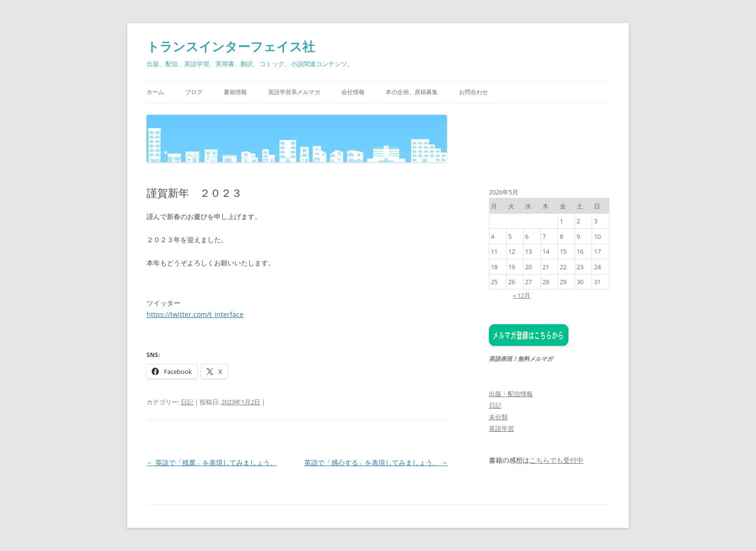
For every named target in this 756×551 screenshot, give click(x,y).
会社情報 (353, 92)
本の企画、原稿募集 (412, 92)
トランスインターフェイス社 (231, 46)
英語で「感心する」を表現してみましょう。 (376, 462)
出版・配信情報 (511, 394)
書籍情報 (235, 92)
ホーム (155, 92)
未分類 (498, 417)
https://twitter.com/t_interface (195, 314)
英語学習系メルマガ (294, 92)
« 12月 (522, 295)
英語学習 (501, 428)
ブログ (194, 92)
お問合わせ (473, 92)
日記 (187, 402)
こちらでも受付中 (556, 461)
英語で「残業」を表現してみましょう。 (212, 462)
